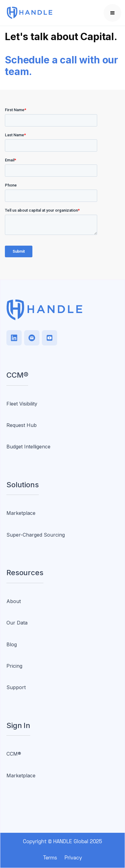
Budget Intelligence (28, 447)
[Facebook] (50, 338)
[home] (43, 13)
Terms (50, 858)
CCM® (14, 754)
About (14, 601)
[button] (112, 13)
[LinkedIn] (14, 338)
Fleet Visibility (22, 404)
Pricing (14, 666)
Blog (12, 644)
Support (16, 687)
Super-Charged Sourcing (36, 535)
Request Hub (22, 425)
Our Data (17, 623)
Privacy (73, 858)
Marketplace (21, 513)
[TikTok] (32, 338)
